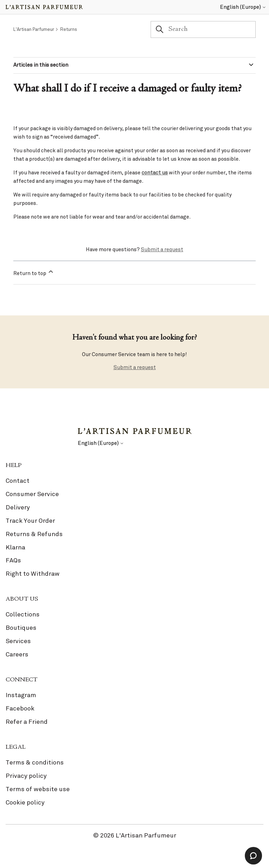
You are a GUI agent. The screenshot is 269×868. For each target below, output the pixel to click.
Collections (23, 614)
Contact (18, 481)
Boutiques (21, 628)
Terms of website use (38, 789)
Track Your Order (30, 521)
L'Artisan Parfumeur (34, 29)
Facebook (20, 708)
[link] (134, 529)
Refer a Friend (27, 722)
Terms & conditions (35, 762)
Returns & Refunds (34, 534)
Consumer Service (32, 494)
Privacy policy (26, 776)
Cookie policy (25, 802)
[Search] (203, 29)
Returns (69, 29)
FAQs (13, 560)
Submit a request (162, 249)
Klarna (15, 547)
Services (18, 641)
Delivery (18, 507)
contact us (155, 173)
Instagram (21, 695)
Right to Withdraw (33, 574)
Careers (17, 654)
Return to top (34, 272)
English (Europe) (243, 7)
